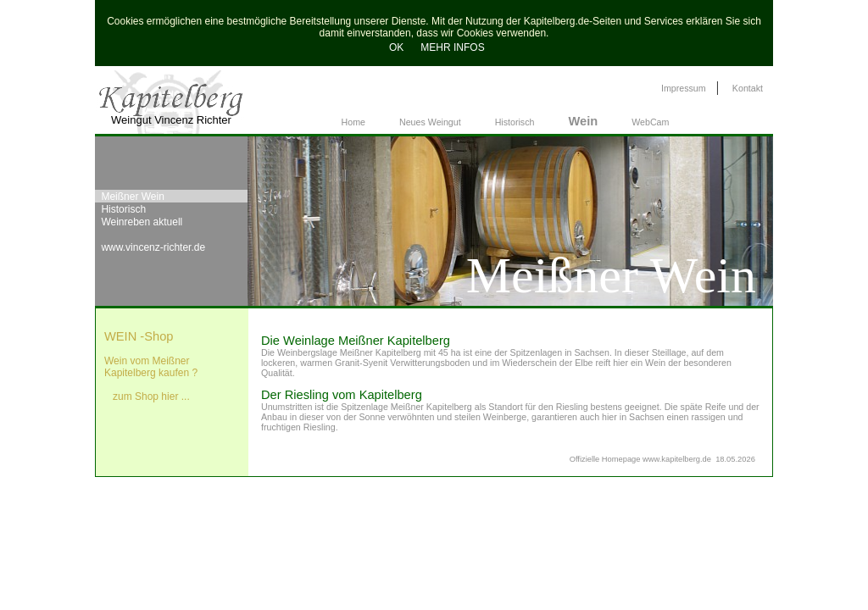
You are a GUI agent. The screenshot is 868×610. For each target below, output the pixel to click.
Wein (583, 121)
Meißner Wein (132, 197)
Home (353, 122)
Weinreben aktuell (142, 222)
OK (393, 47)
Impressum (684, 88)
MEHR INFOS (452, 47)
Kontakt (748, 88)
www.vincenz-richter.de (153, 247)
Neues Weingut (430, 122)
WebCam (650, 122)
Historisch (515, 122)
